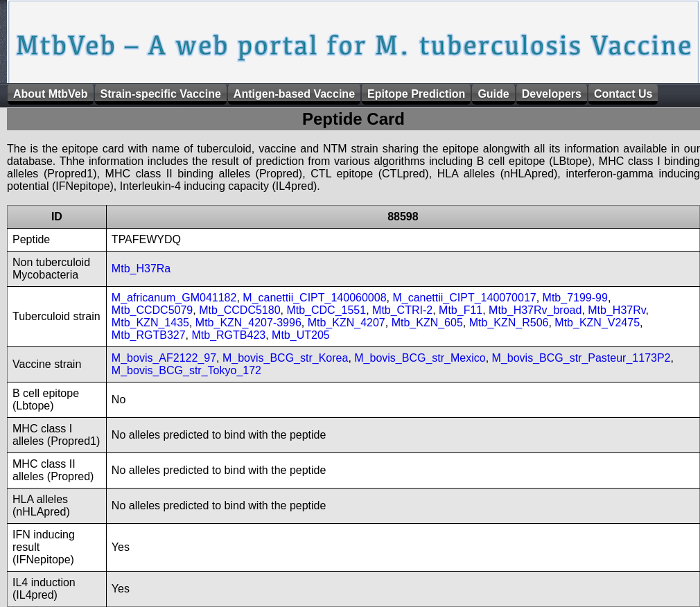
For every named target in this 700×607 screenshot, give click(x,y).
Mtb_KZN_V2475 (597, 323)
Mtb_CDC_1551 (326, 310)
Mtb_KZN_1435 (150, 323)
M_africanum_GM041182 (174, 298)
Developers (552, 94)
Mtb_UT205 (301, 335)
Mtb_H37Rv (616, 310)
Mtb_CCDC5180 (239, 310)
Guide (493, 94)
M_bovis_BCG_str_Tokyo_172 (186, 370)
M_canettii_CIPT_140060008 (314, 298)
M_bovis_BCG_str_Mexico (420, 358)
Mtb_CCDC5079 (152, 310)
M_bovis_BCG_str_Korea (285, 358)
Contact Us (623, 94)
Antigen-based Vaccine (294, 94)
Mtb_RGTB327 (149, 335)
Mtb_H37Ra (141, 269)
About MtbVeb (51, 94)
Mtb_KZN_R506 (509, 323)
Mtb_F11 (461, 310)
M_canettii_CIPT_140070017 (464, 298)
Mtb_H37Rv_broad (535, 310)
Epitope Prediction (416, 94)
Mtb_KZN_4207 (347, 323)
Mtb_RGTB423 (228, 335)
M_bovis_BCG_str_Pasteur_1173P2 (581, 358)
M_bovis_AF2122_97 (164, 358)
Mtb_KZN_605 (427, 323)
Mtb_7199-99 (575, 298)
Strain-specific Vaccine (161, 94)
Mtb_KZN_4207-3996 (248, 323)
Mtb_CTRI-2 (402, 310)
